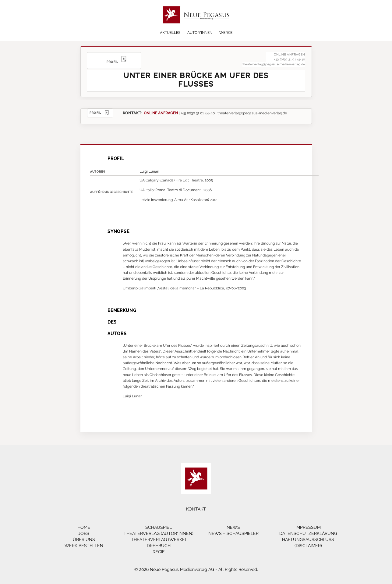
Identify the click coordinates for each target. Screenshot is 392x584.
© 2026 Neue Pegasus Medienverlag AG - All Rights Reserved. (196, 569)
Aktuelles (170, 33)
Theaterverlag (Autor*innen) (159, 533)
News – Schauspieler (233, 533)
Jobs (84, 533)
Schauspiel (159, 527)
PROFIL (100, 113)
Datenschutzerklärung (308, 533)
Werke (226, 33)
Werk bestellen (84, 546)
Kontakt (196, 509)
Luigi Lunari (149, 171)
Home (84, 527)
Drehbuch (159, 546)
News (233, 527)
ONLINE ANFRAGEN (161, 113)
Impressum (308, 527)
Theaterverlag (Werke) (159, 539)
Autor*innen (200, 33)
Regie (159, 552)
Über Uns (84, 539)
